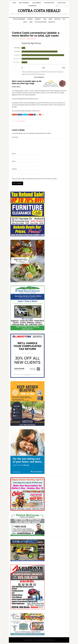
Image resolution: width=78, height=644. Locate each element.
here (39, 111)
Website (14, 169)
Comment (15, 137)
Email (14, 161)
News (24, 121)
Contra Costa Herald (39, 11)
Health (20, 121)
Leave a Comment (31, 39)
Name (14, 154)
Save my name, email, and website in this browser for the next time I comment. (34, 179)
